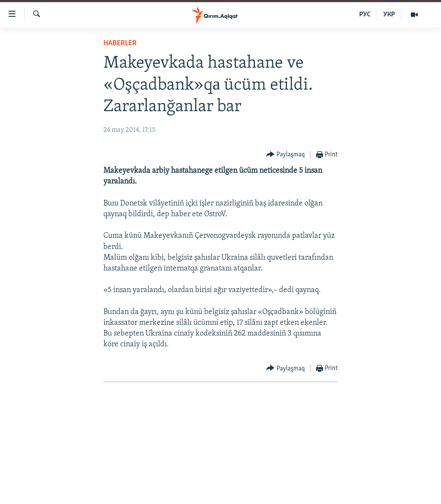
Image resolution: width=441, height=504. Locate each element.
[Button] (286, 155)
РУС (365, 15)
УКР (389, 15)
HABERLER (120, 43)
